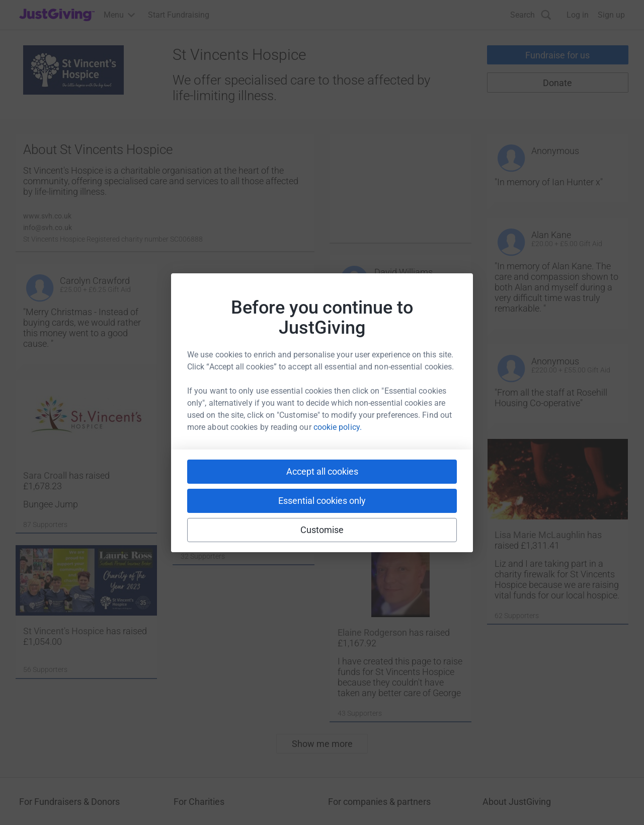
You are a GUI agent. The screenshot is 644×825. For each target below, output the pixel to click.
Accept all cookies (322, 471)
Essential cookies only (322, 501)
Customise (322, 530)
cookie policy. (338, 427)
